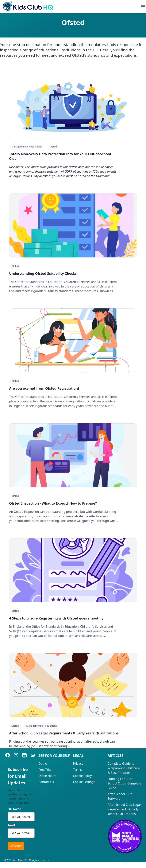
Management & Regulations (27, 147)
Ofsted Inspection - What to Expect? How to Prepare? (53, 503)
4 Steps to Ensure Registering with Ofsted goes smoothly (56, 618)
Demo (43, 764)
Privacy (78, 764)
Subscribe (16, 846)
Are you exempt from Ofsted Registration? (44, 388)
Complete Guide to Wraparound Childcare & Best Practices (124, 768)
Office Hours (47, 776)
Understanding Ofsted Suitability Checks (43, 273)
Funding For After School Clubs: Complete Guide (124, 783)
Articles (115, 756)
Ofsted (53, 147)
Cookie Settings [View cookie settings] (84, 782)
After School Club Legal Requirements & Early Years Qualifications (64, 733)
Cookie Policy (82, 776)
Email (12, 825)
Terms (77, 770)
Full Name (14, 809)
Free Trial (45, 770)
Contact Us (46, 782)
